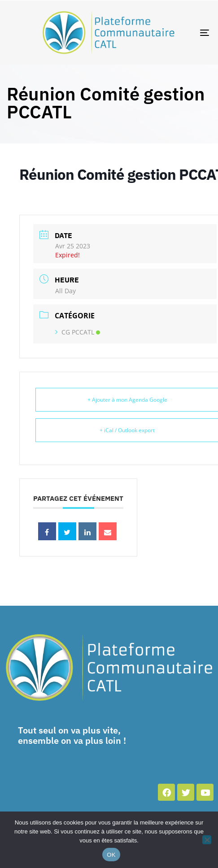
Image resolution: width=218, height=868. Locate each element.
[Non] (207, 840)
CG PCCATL (78, 332)
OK (111, 855)
